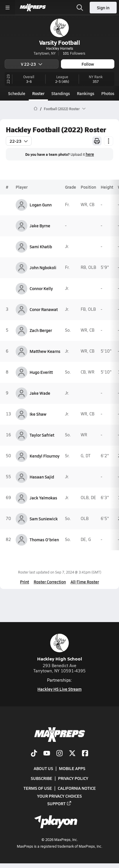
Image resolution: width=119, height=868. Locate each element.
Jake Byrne (40, 226)
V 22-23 (32, 64)
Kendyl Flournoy (45, 456)
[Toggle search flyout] (80, 8)
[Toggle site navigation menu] (8, 8)
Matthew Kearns (45, 351)
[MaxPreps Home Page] (36, 109)
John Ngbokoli (43, 267)
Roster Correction (50, 582)
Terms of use (38, 788)
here (90, 154)
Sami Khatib (41, 247)
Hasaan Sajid (42, 477)
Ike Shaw (38, 414)
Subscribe (42, 778)
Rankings (86, 93)
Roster (38, 93)
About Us (43, 768)
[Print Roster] (97, 141)
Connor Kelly (41, 288)
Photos (108, 93)
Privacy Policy (73, 778)
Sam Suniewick (44, 519)
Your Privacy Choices (59, 796)
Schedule (17, 93)
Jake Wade (40, 393)
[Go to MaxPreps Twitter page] (72, 754)
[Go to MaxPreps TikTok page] (34, 754)
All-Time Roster (85, 582)
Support (59, 803)
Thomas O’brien (44, 540)
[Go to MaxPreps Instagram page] (59, 754)
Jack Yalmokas (43, 498)
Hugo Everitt (41, 372)
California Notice (77, 788)
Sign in (103, 8)
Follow (88, 64)
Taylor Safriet (42, 435)
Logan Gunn (41, 205)
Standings (61, 93)
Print (25, 582)
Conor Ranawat (44, 309)
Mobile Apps (72, 768)
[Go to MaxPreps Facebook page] (85, 754)
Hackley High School (60, 648)
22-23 (19, 141)
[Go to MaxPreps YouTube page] (47, 754)
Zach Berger (41, 330)
